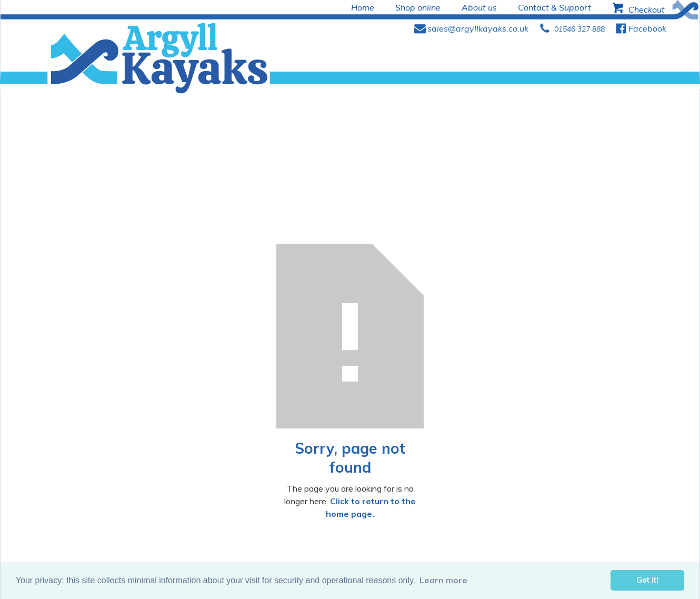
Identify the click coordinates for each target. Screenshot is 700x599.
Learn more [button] (443, 580)
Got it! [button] (647, 580)
